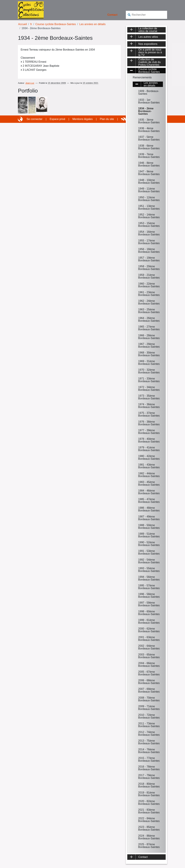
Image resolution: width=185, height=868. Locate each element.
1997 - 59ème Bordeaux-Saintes (149, 604)
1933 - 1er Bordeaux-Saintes (149, 101)
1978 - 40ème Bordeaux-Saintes (149, 440)
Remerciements (142, 77)
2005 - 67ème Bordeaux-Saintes (149, 673)
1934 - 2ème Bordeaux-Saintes (146, 111)
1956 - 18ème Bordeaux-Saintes (149, 250)
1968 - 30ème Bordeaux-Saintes (149, 354)
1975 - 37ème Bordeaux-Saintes (149, 414)
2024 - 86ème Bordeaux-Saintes (149, 837)
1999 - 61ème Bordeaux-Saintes (149, 621)
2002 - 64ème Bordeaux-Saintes (149, 647)
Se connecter (35, 119)
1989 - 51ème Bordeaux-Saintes (149, 535)
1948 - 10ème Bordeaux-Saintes (149, 181)
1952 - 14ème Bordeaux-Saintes (149, 216)
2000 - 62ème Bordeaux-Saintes (149, 630)
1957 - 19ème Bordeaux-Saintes (149, 259)
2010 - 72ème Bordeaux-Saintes (149, 716)
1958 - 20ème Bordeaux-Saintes (149, 268)
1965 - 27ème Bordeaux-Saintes (149, 328)
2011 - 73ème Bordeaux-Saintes (149, 725)
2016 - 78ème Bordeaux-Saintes (149, 768)
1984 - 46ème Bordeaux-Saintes (149, 492)
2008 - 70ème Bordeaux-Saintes (149, 699)
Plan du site (107, 119)
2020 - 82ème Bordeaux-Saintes (149, 803)
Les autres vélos (148, 37)
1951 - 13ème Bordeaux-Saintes (149, 207)
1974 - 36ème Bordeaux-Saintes (149, 406)
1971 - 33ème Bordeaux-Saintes (149, 380)
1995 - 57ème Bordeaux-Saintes (149, 587)
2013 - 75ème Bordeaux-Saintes (149, 742)
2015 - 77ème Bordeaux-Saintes (149, 759)
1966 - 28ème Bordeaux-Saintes (149, 337)
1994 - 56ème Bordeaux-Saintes (149, 578)
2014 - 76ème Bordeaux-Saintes (149, 751)
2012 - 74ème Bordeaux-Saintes (149, 733)
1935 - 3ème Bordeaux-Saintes (149, 121)
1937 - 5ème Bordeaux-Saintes (149, 138)
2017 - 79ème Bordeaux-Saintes (149, 777)
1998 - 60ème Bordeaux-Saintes (149, 613)
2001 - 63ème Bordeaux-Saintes (149, 639)
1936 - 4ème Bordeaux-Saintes (149, 130)
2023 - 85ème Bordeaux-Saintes (149, 828)
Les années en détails (92, 24)
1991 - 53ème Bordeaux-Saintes (149, 552)
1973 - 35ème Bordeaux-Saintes (149, 397)
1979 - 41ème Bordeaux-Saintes (149, 449)
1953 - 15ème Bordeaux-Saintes (149, 225)
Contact (112, 15)
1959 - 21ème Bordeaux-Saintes (149, 276)
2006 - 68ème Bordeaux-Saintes (149, 682)
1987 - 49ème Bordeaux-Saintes (149, 518)
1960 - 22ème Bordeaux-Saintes (149, 285)
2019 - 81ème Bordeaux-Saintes (149, 794)
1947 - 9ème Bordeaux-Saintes (149, 173)
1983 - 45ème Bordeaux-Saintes (149, 483)
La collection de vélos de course (148, 30)
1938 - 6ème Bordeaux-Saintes (149, 147)
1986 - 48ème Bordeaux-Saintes (149, 509)
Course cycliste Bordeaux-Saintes (56, 24)
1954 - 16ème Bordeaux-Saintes (149, 233)
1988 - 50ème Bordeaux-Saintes (149, 527)
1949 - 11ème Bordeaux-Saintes (149, 190)
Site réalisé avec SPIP (21, 119)
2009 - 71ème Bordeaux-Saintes (149, 708)
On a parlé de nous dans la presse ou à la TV (150, 52)
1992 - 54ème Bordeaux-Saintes (149, 561)
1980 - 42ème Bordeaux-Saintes (149, 457)
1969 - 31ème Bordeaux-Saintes (149, 363)
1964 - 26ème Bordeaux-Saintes (149, 319)
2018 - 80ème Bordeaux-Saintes (149, 785)
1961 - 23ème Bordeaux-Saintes (149, 294)
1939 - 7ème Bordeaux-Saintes (149, 156)
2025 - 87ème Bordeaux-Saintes (149, 846)
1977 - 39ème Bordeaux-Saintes (149, 432)
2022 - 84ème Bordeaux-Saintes (149, 820)
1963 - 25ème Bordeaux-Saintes (149, 311)
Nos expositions (148, 44)
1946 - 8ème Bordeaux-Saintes (149, 164)
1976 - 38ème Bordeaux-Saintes (149, 423)
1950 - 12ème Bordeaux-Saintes (149, 199)
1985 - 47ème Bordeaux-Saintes (149, 501)
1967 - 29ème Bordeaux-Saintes (149, 345)
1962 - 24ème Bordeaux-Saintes (149, 302)
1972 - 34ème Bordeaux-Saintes (149, 389)
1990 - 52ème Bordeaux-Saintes (149, 544)
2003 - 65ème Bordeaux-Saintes (149, 656)
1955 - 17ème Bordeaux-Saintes (149, 242)
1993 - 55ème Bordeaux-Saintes (149, 570)
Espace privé (57, 119)
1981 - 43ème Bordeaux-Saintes (149, 466)
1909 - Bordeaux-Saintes (149, 92)
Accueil (22, 24)
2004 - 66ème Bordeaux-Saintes (149, 665)
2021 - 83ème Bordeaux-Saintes (149, 811)
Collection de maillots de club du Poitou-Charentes (150, 62)
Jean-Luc (30, 83)
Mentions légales (82, 119)
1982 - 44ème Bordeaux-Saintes (149, 475)
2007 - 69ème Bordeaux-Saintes (149, 690)
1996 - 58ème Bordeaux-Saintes (149, 595)
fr (31, 24)
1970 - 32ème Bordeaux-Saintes (149, 371)
